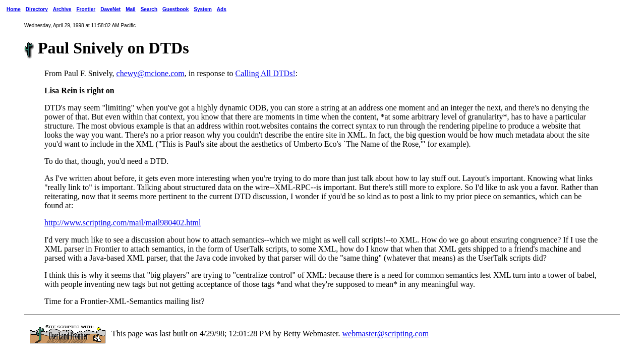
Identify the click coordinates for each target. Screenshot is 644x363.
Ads (222, 9)
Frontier (86, 9)
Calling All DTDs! (266, 73)
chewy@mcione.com (151, 73)
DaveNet (110, 9)
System (203, 9)
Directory (37, 9)
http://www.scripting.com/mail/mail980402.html (123, 223)
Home (14, 9)
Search (149, 9)
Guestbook (175, 9)
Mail (130, 9)
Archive (62, 9)
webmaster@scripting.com (386, 334)
